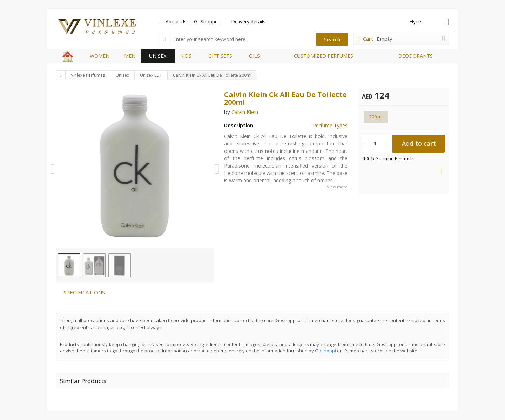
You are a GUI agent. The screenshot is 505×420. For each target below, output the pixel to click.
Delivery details (248, 22)
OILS (254, 56)
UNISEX (158, 56)
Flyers (416, 22)
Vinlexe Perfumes (88, 75)
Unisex (122, 75)
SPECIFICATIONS (84, 292)
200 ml (376, 117)
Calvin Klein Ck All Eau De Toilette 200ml (212, 75)
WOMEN (100, 56)
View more (337, 187)
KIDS (186, 56)
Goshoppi (325, 351)
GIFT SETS (220, 56)
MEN (130, 56)
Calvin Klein (245, 112)
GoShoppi (205, 22)
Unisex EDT (151, 75)
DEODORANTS (416, 56)
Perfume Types (330, 125)
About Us (176, 22)
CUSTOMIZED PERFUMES (324, 56)
